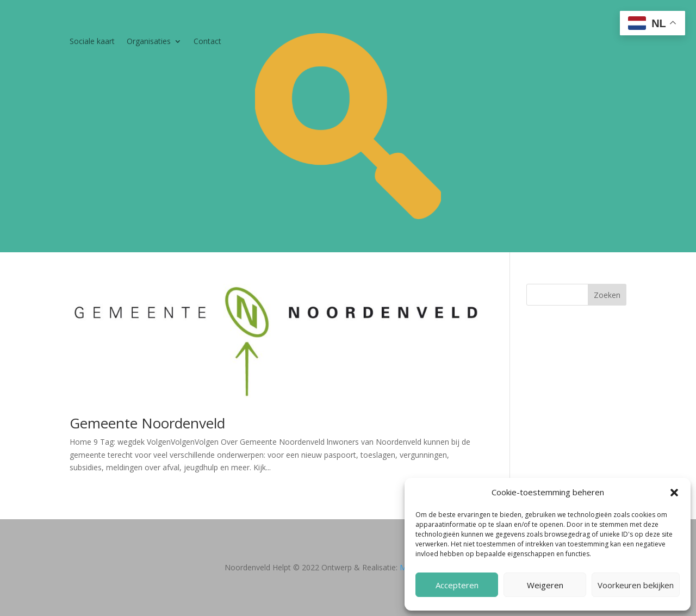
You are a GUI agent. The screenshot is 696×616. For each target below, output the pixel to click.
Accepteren (457, 585)
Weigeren (545, 585)
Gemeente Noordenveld (147, 423)
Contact (207, 42)
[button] (674, 493)
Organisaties (149, 42)
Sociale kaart (92, 42)
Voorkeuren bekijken (636, 585)
